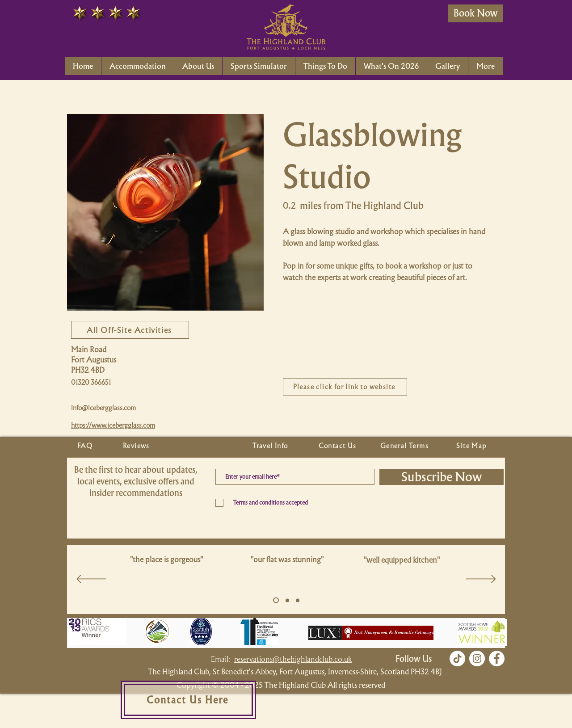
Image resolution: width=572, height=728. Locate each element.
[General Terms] (405, 446)
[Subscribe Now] (442, 477)
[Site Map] (472, 446)
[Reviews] (137, 446)
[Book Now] (475, 13)
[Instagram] (477, 659)
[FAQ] (86, 446)
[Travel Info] (271, 446)
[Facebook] (497, 659)
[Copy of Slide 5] (287, 600)
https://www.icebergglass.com (113, 425)
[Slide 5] (276, 600)
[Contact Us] (338, 446)
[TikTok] (457, 659)
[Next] (481, 580)
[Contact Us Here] (188, 700)
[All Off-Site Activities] (130, 330)
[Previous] (91, 580)
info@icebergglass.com (103, 408)
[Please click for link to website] (345, 387)
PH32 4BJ (426, 671)
